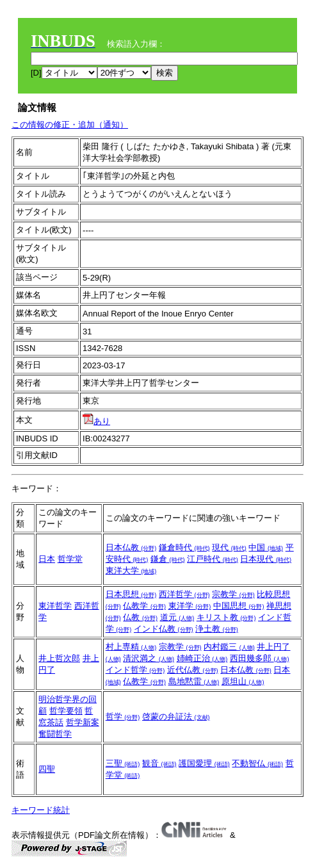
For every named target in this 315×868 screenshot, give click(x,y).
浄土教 (217, 629)
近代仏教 (193, 670)
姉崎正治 (202, 658)
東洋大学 (131, 570)
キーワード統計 (41, 810)
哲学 (123, 717)
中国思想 (239, 606)
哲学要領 (66, 711)
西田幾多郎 (260, 658)
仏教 (140, 617)
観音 (159, 763)
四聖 (47, 769)
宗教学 (233, 594)
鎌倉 (168, 559)
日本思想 (131, 594)
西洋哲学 (184, 594)
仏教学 (144, 606)
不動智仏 (257, 763)
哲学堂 (70, 559)
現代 (229, 547)
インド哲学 (135, 670)
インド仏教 (164, 629)
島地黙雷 (194, 681)
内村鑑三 (229, 647)
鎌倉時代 (184, 547)
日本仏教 (131, 547)
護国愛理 (204, 763)
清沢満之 (149, 658)
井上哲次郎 (59, 658)
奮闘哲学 (55, 734)
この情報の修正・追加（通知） (70, 125)
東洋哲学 (55, 606)
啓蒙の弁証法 (176, 717)
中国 (266, 547)
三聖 (123, 763)
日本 (47, 559)
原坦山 (243, 681)
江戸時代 (213, 559)
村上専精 (131, 647)
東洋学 (190, 606)
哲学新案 (83, 722)
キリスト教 (226, 617)
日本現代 (266, 559)
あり (96, 421)
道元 (177, 617)
